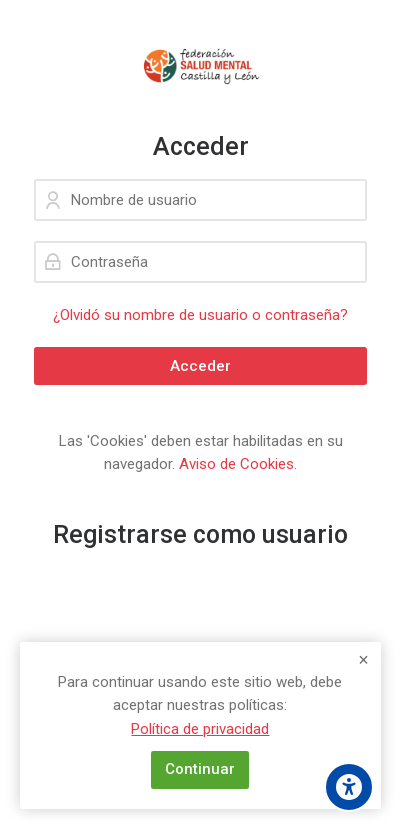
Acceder (200, 366)
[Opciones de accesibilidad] (349, 787)
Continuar (200, 769)
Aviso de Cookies (236, 464)
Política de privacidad (200, 729)
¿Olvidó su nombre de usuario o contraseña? (200, 315)
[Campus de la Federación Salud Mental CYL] (200, 66)
